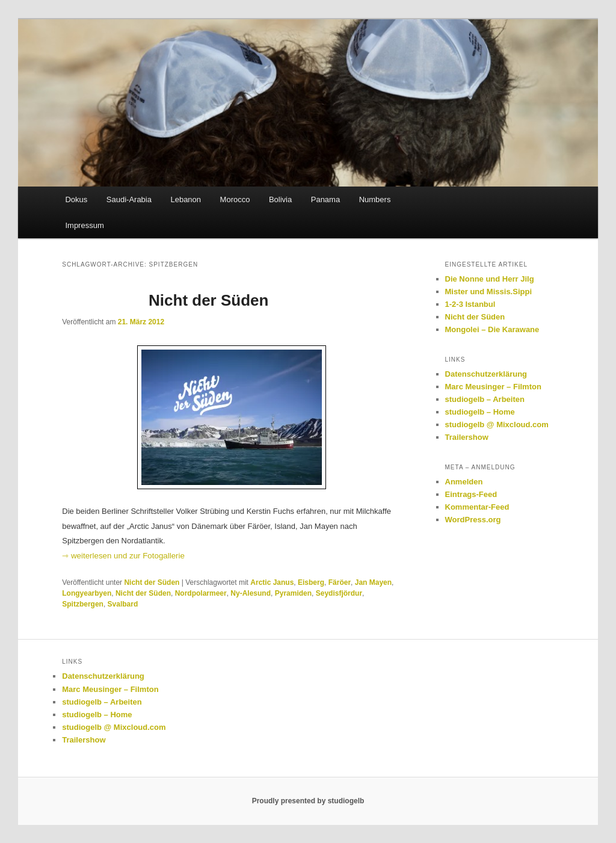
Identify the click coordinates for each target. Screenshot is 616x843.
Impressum (84, 225)
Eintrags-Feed (471, 494)
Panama (325, 199)
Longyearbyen (87, 593)
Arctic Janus (272, 582)
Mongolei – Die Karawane (492, 329)
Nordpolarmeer (201, 593)
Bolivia (280, 199)
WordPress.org (473, 520)
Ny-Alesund (251, 593)
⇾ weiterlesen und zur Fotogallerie (123, 556)
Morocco (235, 199)
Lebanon (186, 199)
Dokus (76, 199)
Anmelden (464, 482)
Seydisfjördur (339, 593)
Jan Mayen (373, 582)
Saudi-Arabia (129, 199)
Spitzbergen (83, 604)
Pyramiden (293, 593)
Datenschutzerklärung (486, 374)
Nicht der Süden (208, 300)
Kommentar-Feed (477, 507)
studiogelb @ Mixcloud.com (497, 425)
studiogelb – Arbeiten (485, 399)
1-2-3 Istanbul (470, 304)
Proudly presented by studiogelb (308, 801)
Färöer (340, 582)
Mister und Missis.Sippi (488, 292)
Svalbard (123, 604)
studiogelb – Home (480, 412)
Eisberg (311, 582)
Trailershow (467, 437)
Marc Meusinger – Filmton (493, 387)
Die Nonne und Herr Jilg (490, 279)
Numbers (375, 199)
